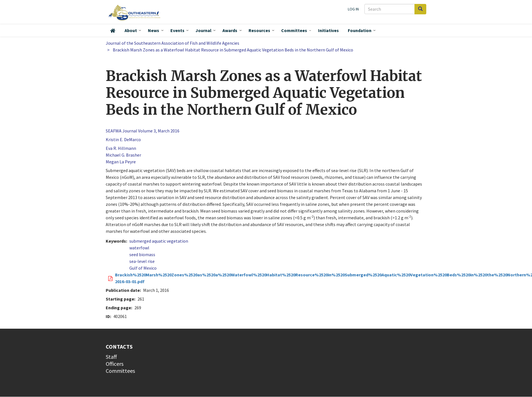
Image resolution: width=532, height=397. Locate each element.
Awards (230, 30)
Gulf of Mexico (143, 268)
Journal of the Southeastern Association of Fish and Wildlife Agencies (173, 43)
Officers (115, 364)
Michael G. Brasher (123, 155)
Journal (203, 30)
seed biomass (142, 254)
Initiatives (328, 30)
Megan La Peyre (121, 162)
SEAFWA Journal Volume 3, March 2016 (143, 131)
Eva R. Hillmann (121, 148)
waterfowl (139, 248)
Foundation (360, 30)
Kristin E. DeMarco (123, 139)
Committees (294, 30)
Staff (111, 357)
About (131, 30)
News (154, 30)
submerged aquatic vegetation (159, 241)
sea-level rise (142, 261)
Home (113, 31)
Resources (259, 30)
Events (177, 30)
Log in (353, 9)
